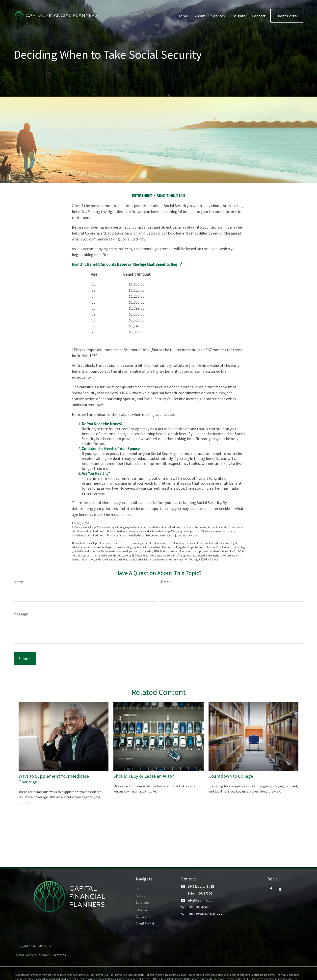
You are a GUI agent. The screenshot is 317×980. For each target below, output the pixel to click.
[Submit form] (25, 659)
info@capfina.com (201, 900)
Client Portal (145, 923)
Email (166, 582)
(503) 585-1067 (198, 907)
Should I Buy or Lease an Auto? (144, 776)
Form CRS (59, 955)
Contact (142, 916)
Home (140, 889)
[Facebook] (271, 889)
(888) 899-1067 (198, 914)
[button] (183, 16)
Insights (142, 909)
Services (142, 902)
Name (19, 582)
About (140, 896)
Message (21, 614)
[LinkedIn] (279, 889)
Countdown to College (231, 776)
